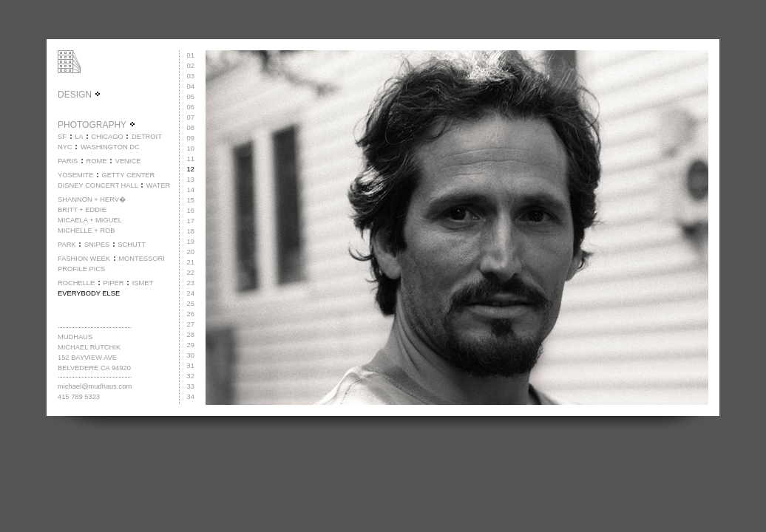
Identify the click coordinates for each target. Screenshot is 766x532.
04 (191, 86)
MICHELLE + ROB (87, 231)
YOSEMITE (75, 175)
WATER (159, 185)
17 (191, 221)
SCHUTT (132, 245)
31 (191, 366)
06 (191, 107)
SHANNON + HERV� (92, 199)
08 (191, 128)
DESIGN (79, 95)
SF (62, 137)
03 (191, 76)
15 (191, 200)
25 (191, 304)
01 (191, 55)
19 (191, 242)
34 (191, 397)
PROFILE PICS (81, 269)
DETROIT (147, 137)
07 (191, 117)
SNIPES (97, 245)
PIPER (113, 283)
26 (191, 314)
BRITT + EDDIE (82, 210)
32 (191, 376)
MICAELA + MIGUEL (90, 220)
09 (191, 138)
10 (191, 149)
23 (191, 283)
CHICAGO (107, 137)
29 (191, 345)
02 (191, 66)
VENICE (128, 161)
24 (191, 293)
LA (79, 137)
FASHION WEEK (84, 259)
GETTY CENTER (128, 175)
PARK (67, 245)
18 (191, 231)
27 (191, 324)
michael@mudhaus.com (95, 386)
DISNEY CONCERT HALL (98, 185)
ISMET (143, 283)
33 (191, 386)
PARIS (68, 161)
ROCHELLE (76, 283)
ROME (96, 161)
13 (191, 180)
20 (191, 252)
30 (191, 355)
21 (191, 262)
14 (191, 190)
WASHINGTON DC (110, 147)
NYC (65, 147)
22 (191, 273)
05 (191, 97)
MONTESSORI (142, 259)
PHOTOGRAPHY (97, 125)
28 (191, 335)
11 (191, 159)
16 (191, 211)
